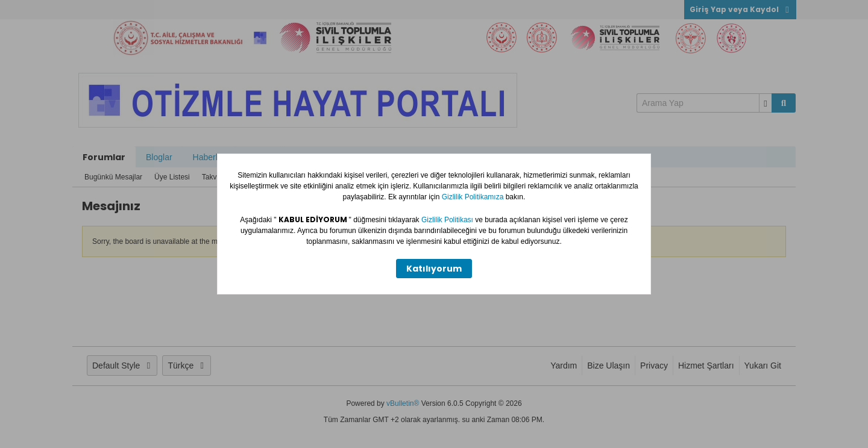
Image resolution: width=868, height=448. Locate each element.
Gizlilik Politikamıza (474, 197)
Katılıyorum (434, 269)
